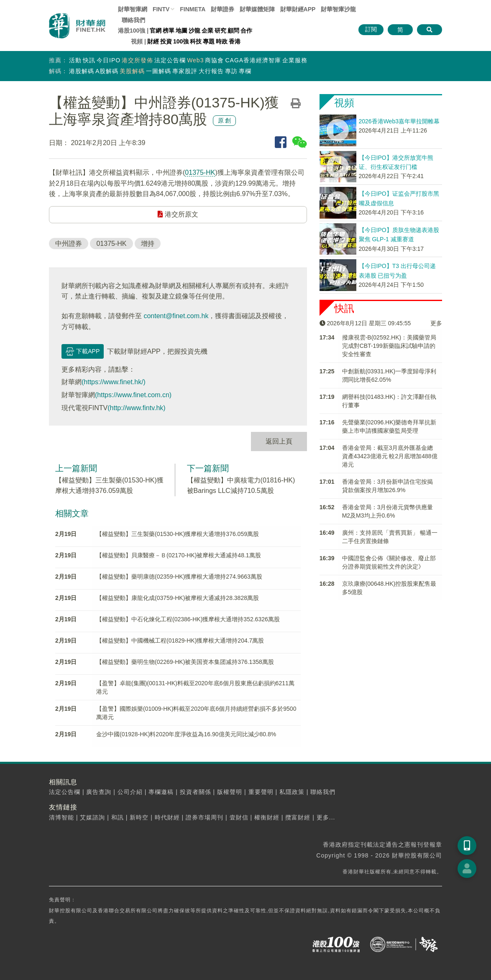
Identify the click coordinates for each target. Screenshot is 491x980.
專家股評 (185, 71)
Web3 (195, 60)
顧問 (233, 31)
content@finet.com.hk (176, 316)
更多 (436, 323)
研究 (220, 31)
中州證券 (69, 244)
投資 (166, 41)
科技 (196, 41)
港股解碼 (82, 71)
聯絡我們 (133, 20)
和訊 (118, 817)
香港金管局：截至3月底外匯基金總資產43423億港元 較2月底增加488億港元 (390, 456)
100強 (181, 41)
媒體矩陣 (257, 9)
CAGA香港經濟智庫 (253, 60)
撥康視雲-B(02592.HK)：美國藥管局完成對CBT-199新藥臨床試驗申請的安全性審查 (389, 346)
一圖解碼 (159, 71)
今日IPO (109, 60)
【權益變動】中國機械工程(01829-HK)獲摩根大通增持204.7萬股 (180, 641)
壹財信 (239, 817)
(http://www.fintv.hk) (136, 408)
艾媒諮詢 (92, 817)
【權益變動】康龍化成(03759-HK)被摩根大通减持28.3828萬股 (178, 598)
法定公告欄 (170, 60)
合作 (246, 31)
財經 (153, 41)
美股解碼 (132, 71)
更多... (326, 817)
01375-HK (200, 172)
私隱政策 (292, 792)
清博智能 (61, 817)
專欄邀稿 (161, 792)
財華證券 (222, 9)
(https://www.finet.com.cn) (133, 395)
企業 (207, 31)
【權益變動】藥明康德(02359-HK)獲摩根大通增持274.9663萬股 (179, 577)
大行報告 (211, 71)
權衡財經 (267, 817)
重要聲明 (261, 792)
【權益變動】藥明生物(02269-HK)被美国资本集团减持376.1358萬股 (185, 662)
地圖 (182, 31)
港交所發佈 (137, 60)
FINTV (161, 9)
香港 (235, 41)
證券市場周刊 (205, 817)
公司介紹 (130, 792)
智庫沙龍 (338, 9)
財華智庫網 (133, 9)
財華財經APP (298, 9)
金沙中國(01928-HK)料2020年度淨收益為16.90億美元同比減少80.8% (186, 734)
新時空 (139, 817)
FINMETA (193, 9)
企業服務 (295, 60)
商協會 (214, 60)
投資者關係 (196, 792)
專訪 (231, 71)
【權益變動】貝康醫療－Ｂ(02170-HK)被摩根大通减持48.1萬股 (179, 555)
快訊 (89, 60)
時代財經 (167, 817)
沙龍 (194, 31)
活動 (75, 60)
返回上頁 (279, 441)
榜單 (169, 31)
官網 (156, 31)
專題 (209, 41)
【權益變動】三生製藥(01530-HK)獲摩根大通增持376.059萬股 (178, 534)
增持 (148, 244)
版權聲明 (230, 792)
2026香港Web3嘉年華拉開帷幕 (399, 121)
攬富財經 (298, 817)
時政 (222, 41)
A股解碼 (107, 71)
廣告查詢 (99, 792)
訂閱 (371, 29)
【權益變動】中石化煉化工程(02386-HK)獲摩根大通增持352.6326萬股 (188, 619)
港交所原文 (178, 214)
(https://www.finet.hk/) (114, 382)
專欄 (245, 71)
